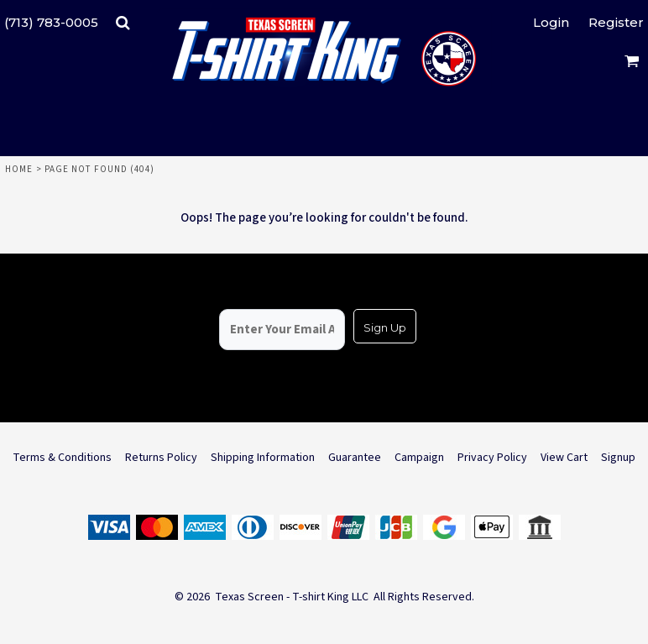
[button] (123, 23)
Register (616, 22)
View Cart (564, 458)
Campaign (419, 458)
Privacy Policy (492, 458)
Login (551, 22)
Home (19, 169)
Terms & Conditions (62, 458)
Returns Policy (161, 458)
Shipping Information (263, 458)
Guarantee (355, 458)
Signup (618, 458)
